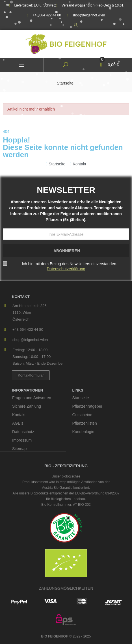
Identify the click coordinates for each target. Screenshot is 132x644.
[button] (31, 375)
